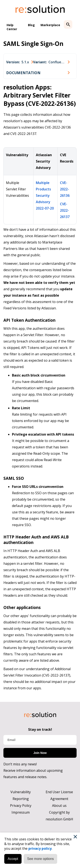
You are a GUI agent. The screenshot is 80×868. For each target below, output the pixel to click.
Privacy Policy (21, 806)
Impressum (21, 812)
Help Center (12, 27)
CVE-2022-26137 (65, 210)
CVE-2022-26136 (65, 189)
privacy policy (40, 848)
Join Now (40, 753)
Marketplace (50, 25)
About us (59, 806)
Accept (13, 859)
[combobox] (20, 62)
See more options (40, 859)
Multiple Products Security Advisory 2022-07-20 (45, 195)
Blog (31, 25)
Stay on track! (40, 729)
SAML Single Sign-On (33, 44)
